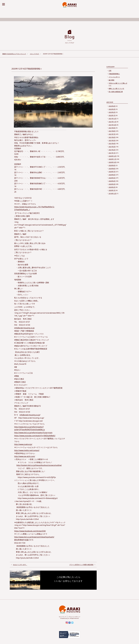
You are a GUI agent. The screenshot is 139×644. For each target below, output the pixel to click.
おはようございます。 (20, 565)
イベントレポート (114, 77)
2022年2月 (112, 112)
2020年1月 (112, 190)
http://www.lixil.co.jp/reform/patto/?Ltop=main (33, 433)
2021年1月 (112, 153)
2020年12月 (112, 156)
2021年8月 (112, 131)
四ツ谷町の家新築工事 (116, 92)
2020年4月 (112, 181)
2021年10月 (112, 125)
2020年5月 (112, 178)
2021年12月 (112, 119)
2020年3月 (112, 184)
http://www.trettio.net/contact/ (27, 450)
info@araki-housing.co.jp (24, 328)
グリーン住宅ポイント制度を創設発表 (81, 565)
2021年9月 (112, 128)
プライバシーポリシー (74, 617)
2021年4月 (112, 143)
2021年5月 (112, 140)
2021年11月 (112, 122)
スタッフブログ (35, 54)
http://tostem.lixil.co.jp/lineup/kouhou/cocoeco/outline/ (39, 465)
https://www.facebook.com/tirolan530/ (30, 531)
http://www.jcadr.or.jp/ (23, 444)
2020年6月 (112, 175)
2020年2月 (112, 187)
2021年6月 (112, 137)
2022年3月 (112, 109)
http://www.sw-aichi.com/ (25, 456)
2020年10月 (112, 162)
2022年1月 (112, 115)
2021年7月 (112, 134)
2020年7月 (112, 172)
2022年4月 (112, 106)
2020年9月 (112, 165)
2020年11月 (112, 159)
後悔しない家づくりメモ (116, 88)
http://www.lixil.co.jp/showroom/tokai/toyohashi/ (34, 537)
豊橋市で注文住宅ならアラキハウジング (14, 54)
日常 (110, 71)
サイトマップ (62, 617)
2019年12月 (112, 193)
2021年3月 (112, 147)
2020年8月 (112, 169)
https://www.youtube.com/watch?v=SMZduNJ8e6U (35, 436)
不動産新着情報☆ (114, 74)
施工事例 (111, 80)
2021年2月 (112, 150)
